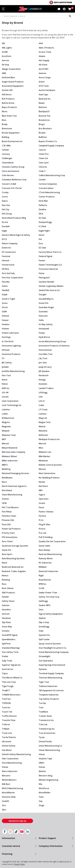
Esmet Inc (7, 248)
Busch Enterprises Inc (12, 141)
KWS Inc (6, 388)
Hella (41, 320)
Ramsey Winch (46, 558)
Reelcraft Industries (48, 571)
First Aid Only (8, 273)
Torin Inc (6, 707)
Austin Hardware (47, 90)
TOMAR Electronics (11, 695)
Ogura (42, 495)
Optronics (43, 499)
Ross (4, 584)
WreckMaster (8, 793)
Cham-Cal (43, 158)
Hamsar (6, 316)
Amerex (42, 73)
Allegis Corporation (11, 69)
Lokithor (6, 410)
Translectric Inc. (46, 720)
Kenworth (43, 375)
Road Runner (45, 580)
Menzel (5, 444)
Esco (41, 243)
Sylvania (43, 669)
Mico (41, 448)
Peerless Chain (9, 516)
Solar (41, 631)
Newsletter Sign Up (17, 821)
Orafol (42, 503)
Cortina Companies (48, 184)
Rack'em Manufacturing (50, 554)
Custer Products (46, 197)
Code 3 (42, 171)
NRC (41, 490)
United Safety (8, 746)
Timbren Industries (48, 686)
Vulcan (42, 767)
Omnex (5, 499)
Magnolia (6, 426)
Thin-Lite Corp (9, 682)
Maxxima (43, 431)
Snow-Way (7, 627)
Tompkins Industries (49, 695)
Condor (42, 180)
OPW (4, 503)
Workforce (44, 788)
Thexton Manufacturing (50, 678)
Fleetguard (44, 278)
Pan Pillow (7, 512)
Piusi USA (6, 524)
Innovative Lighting (11, 346)
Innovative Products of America (54, 346)
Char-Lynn (44, 163)
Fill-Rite (5, 269)
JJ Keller (5, 367)
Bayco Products (9, 107)
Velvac (42, 754)
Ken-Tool (6, 375)
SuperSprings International (52, 665)
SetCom (6, 614)
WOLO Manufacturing (12, 788)
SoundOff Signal (10, 635)
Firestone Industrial (48, 269)
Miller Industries (10, 461)
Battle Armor (8, 103)
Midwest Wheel (9, 456)
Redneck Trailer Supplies (14, 571)
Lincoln (5, 397)
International (45, 350)
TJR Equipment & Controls (51, 690)
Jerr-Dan (43, 363)
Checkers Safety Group (13, 167)
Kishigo (42, 380)
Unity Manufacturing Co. (50, 746)
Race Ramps (45, 550)
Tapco (5, 673)
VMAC (42, 763)
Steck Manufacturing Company (54, 652)
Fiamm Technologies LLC (51, 265)
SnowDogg (44, 627)
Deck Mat (43, 201)
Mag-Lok (43, 418)
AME (4, 73)
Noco (4, 482)
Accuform (6, 56)
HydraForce (44, 337)
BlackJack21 (44, 111)
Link (41, 397)
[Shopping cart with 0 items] (70, 9)
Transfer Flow (8, 720)
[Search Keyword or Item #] (37, 16)
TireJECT (6, 690)
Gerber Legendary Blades (51, 286)
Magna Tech (45, 422)
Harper (5, 320)
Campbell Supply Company (52, 146)
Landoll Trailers (46, 388)
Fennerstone (8, 265)
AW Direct (7, 95)
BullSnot (43, 137)
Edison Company (10, 243)
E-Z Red (42, 226)
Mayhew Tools (9, 435)
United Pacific (45, 741)
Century (6, 154)
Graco (5, 303)
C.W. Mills (6, 146)
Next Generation (47, 473)
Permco (42, 516)
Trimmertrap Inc (47, 729)
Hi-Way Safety (45, 324)
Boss (4, 120)
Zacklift (5, 801)
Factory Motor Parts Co (50, 252)
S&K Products (8, 593)
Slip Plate (6, 622)
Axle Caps (43, 95)
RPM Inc (43, 584)
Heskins (6, 324)
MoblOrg (6, 469)
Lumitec (43, 414)
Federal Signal (45, 256)
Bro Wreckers (45, 129)
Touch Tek (7, 712)
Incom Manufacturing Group (52, 341)
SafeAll (5, 597)
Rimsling (6, 580)
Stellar (5, 656)
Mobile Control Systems (50, 465)
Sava (41, 610)
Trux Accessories (47, 733)
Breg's (42, 124)
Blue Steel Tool (9, 116)
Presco (42, 529)
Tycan (42, 737)
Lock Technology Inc (12, 405)
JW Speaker (44, 371)
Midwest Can (45, 452)
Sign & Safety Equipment (51, 614)
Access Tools (45, 52)
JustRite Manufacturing (13, 371)
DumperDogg (45, 222)
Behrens (43, 107)
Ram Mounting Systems (13, 558)
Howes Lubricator (10, 333)
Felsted (5, 260)
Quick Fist (7, 550)
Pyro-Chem (7, 541)
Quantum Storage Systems (15, 546)
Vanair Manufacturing (49, 750)
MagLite (6, 422)
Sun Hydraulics (46, 661)
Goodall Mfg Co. (46, 299)
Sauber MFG (45, 605)
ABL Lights (7, 48)
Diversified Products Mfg (14, 218)
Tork (41, 707)
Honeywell (44, 329)
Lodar (42, 405)
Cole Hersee (8, 175)
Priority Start (8, 533)
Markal (42, 426)
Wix (40, 784)
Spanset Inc (44, 635)
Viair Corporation (10, 759)
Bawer (42, 103)
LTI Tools (43, 410)
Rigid (41, 576)
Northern (43, 486)
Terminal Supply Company (51, 673)
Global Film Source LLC (50, 290)
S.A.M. (42, 588)
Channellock (8, 163)
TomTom (6, 699)
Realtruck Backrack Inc (13, 567)
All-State (43, 65)
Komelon (43, 384)
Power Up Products (11, 529)
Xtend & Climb (9, 797)
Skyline (42, 618)
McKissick (43, 435)
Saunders (6, 610)
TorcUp (42, 703)
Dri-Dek (42, 218)
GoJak (5, 294)
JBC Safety (7, 363)
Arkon (42, 82)
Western (6, 776)
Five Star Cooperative (12, 278)
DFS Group (7, 214)
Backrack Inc (45, 99)
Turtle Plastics (9, 737)
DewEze (42, 209)
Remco (5, 576)
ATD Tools (43, 86)
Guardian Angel (46, 307)
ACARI (5, 52)
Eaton (41, 235)
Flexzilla (6, 282)
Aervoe (5, 60)
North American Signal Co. (14, 486)
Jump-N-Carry (45, 367)
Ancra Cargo (45, 77)
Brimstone (7, 129)
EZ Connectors (9, 252)
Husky (42, 333)
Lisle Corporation (10, 401)
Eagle (4, 231)
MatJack (6, 431)
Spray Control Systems (50, 644)
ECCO (4, 239)
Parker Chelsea (46, 512)
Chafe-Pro (43, 154)
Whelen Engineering (48, 780)
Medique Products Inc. (49, 439)
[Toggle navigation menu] (3, 9)
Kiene (5, 380)
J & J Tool (43, 358)
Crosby (5, 192)
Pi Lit (41, 520)
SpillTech (6, 644)
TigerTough (7, 686)
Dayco (5, 201)
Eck (40, 239)
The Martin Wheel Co (12, 678)
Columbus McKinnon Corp (14, 180)
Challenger (7, 158)
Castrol (42, 150)
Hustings (6, 337)
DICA (41, 214)
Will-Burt (6, 784)
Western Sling (45, 776)
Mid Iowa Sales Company (14, 452)
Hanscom (43, 316)
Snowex (6, 631)
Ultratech (6, 741)
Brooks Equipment (11, 133)
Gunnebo (43, 312)
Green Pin (43, 303)
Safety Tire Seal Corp (49, 597)
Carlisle (5, 150)
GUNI (4, 312)
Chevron (43, 167)
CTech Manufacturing (49, 192)
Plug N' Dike (45, 524)
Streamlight (44, 656)
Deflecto (43, 205)
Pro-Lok (42, 533)
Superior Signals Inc (11, 665)
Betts (4, 111)
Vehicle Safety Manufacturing (16, 754)
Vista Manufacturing (12, 763)
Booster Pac (44, 116)
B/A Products (8, 99)
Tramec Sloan (45, 716)
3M (3, 43)
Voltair (5, 767)
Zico (4, 805)
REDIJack (43, 567)
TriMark (6, 729)
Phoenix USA (8, 520)
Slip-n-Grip (44, 622)
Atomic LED (7, 90)
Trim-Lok (43, 724)
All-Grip (5, 65)
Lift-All (5, 392)
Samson (6, 605)
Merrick (42, 444)
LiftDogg (43, 392)
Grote (5, 307)
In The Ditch (8, 341)
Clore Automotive (10, 171)
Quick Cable (44, 546)
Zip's (4, 810)
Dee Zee (6, 205)
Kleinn (5, 384)
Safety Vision (8, 601)
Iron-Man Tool (45, 354)
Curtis (5, 197)
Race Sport (7, 554)
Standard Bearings (11, 648)
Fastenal (6, 256)
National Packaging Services (15, 473)
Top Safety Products (48, 699)
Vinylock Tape (45, 759)
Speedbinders (8, 639)
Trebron (6, 724)
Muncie (42, 469)
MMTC (5, 465)
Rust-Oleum (8, 588)
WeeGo (42, 771)
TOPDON (6, 703)
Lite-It (42, 401)
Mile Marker (45, 456)
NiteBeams (7, 478)
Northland (7, 490)
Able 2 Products (46, 48)
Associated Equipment (13, 86)
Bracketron (44, 120)
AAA (41, 43)
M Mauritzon (8, 418)
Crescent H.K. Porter (12, 188)
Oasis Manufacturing (12, 495)
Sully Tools (7, 661)
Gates (5, 286)
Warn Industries (10, 771)
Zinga (41, 805)
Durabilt (6, 226)
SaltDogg (43, 601)
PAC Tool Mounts (10, 507)
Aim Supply (44, 60)
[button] (59, 9)
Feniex (42, 260)
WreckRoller (45, 793)
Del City (6, 209)
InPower (6, 350)
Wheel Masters (9, 780)
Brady (5, 124)
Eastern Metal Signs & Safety (16, 235)
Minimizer (44, 461)
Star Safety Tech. (10, 652)
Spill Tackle (44, 639)
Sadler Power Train (48, 593)
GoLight (42, 294)
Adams (42, 56)
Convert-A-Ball (9, 184)
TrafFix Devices (9, 716)
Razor (5, 563)
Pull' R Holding (46, 537)
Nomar (42, 482)
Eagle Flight (44, 231)
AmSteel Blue (8, 77)
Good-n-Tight (8, 299)
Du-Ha (5, 222)
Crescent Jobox (46, 188)
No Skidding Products (49, 478)
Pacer (41, 507)
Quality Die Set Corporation (52, 541)
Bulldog (5, 137)
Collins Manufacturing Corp (52, 175)
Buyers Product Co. (48, 141)
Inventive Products (11, 354)
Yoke (41, 797)
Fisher (42, 273)
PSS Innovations (10, 537)
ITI (3, 358)
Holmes (6, 329)
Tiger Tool (43, 682)
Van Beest (7, 750)
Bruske (42, 133)
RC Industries (45, 563)
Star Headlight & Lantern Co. (52, 648)
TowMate (43, 712)
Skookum (6, 618)
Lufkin (5, 414)
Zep (40, 801)
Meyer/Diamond (10, 448)
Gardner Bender (46, 282)
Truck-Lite (7, 733)
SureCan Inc (8, 669)
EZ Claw (42, 248)
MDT (4, 439)
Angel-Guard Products (12, 82)
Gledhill (6, 290)
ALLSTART (43, 69)
